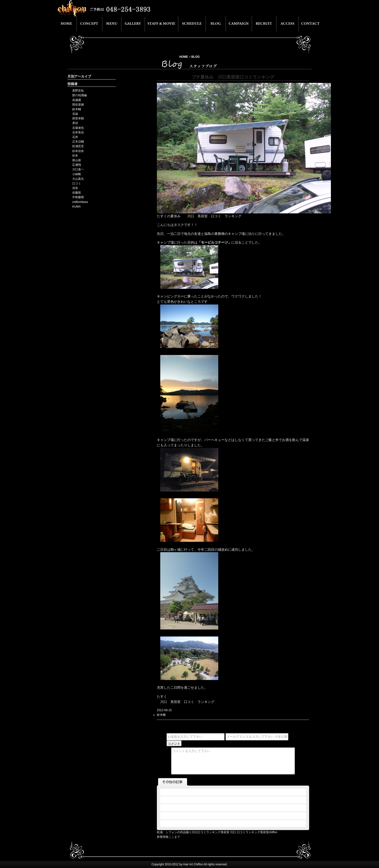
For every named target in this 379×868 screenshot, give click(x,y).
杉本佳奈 (78, 151)
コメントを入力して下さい (233, 761)
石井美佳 (78, 132)
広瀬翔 (77, 165)
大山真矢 (78, 179)
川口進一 (78, 169)
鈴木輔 (77, 109)
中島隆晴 (78, 197)
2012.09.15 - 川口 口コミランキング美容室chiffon (193, 792)
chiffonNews (80, 202)
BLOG (196, 57)
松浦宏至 (78, 146)
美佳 (75, 123)
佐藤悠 (77, 193)
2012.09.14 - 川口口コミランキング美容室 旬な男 (193, 808)
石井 (75, 137)
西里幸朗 (78, 118)
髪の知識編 (80, 95)
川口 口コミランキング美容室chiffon (254, 832)
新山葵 (77, 160)
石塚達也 (78, 128)
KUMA (77, 207)
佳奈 (75, 188)
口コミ (77, 183)
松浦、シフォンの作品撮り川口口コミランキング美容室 (193, 832)
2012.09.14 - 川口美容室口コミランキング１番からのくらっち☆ (203, 800)
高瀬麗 (77, 100)
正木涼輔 (78, 142)
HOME (184, 57)
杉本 (75, 156)
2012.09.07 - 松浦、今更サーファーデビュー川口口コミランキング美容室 (209, 823)
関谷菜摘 (78, 105)
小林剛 (77, 174)
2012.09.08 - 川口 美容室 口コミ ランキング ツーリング (197, 816)
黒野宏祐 (78, 91)
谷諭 (75, 114)
